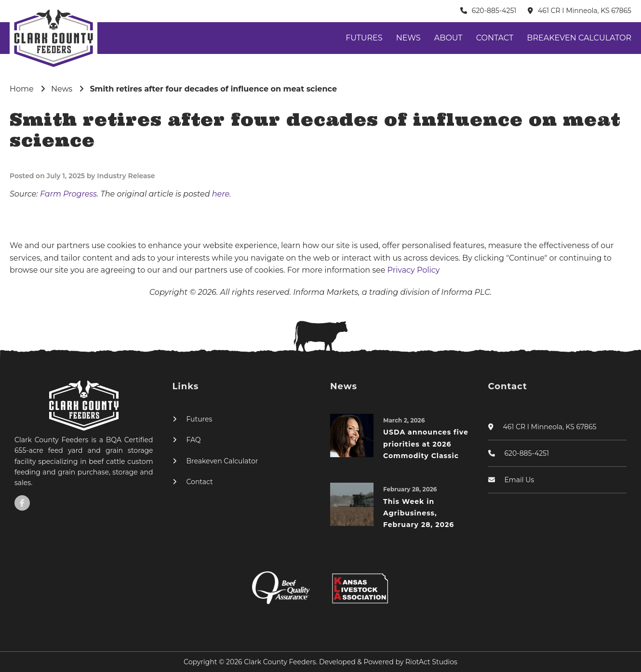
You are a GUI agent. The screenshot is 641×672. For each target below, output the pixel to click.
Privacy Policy (414, 270)
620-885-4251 (494, 11)
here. (222, 194)
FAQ (194, 440)
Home (22, 89)
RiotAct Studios (431, 662)
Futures (364, 38)
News (408, 38)
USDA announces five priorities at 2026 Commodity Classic (426, 444)
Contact (495, 38)
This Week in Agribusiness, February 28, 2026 (419, 513)
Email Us (520, 480)
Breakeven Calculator (579, 38)
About (448, 38)
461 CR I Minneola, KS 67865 (585, 11)
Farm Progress (68, 194)
